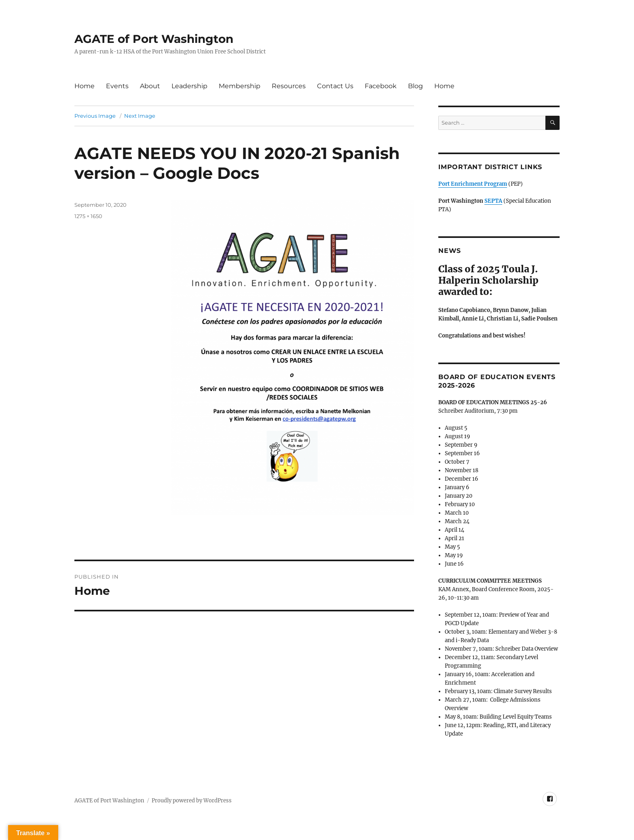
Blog (415, 86)
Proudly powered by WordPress (192, 801)
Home (85, 86)
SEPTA (493, 201)
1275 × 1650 (88, 216)
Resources (289, 86)
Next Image (140, 116)
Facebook (381, 86)
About (150, 86)
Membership (240, 86)
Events (117, 86)
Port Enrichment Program (473, 184)
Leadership (189, 86)
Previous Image (95, 116)
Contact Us (335, 86)
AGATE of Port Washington (154, 39)
